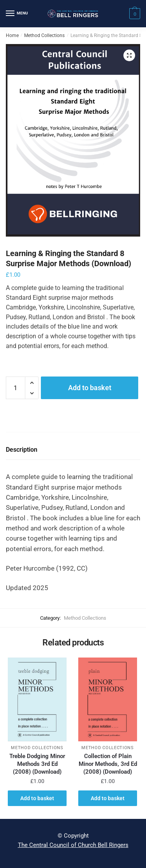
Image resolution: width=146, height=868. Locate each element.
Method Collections (44, 35)
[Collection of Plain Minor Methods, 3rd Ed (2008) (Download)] (108, 699)
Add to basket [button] (37, 798)
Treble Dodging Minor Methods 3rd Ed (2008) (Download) (37, 764)
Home (12, 35)
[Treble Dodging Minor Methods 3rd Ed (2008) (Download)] (37, 699)
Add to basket (90, 388)
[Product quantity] (16, 388)
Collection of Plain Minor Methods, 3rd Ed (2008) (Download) (108, 764)
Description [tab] (22, 450)
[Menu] (18, 14)
